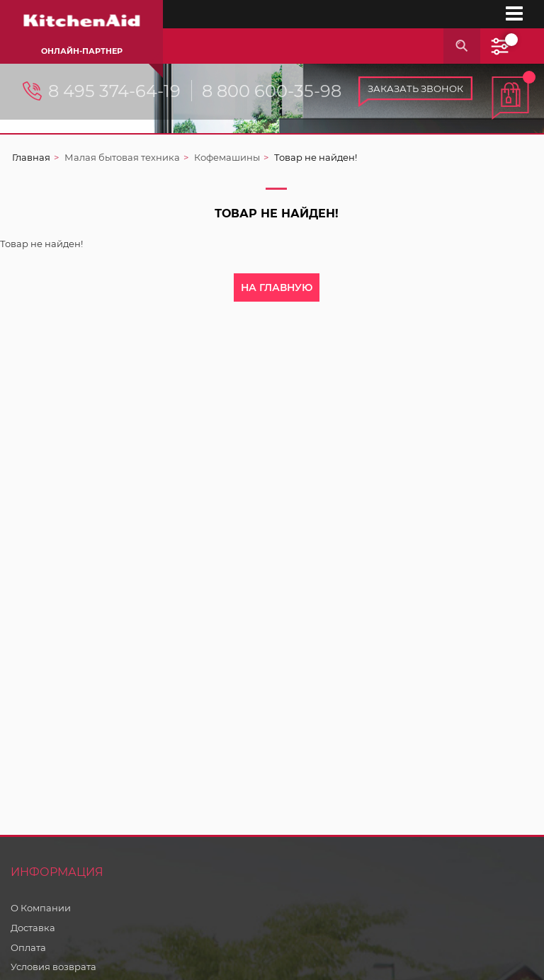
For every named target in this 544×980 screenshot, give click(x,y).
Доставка (33, 928)
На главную (277, 287)
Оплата (28, 947)
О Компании (41, 908)
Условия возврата (53, 967)
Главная (31, 157)
